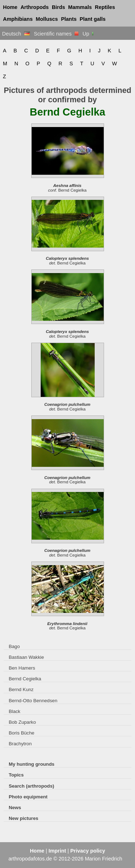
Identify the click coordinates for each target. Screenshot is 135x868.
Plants (69, 19)
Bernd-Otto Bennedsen (33, 701)
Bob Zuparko (22, 722)
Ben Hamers (22, 668)
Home (10, 7)
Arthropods (35, 7)
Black (14, 711)
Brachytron (20, 744)
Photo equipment (28, 797)
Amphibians (18, 19)
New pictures (23, 818)
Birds (58, 7)
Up (88, 34)
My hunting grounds (31, 764)
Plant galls (93, 19)
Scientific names (56, 34)
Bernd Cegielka (25, 679)
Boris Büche (21, 733)
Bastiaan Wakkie (26, 657)
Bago (14, 646)
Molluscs (47, 19)
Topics (16, 775)
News (15, 808)
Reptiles (105, 7)
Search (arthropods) (31, 786)
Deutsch (16, 34)
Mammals (80, 7)
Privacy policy (88, 851)
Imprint (57, 851)
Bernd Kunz (21, 689)
